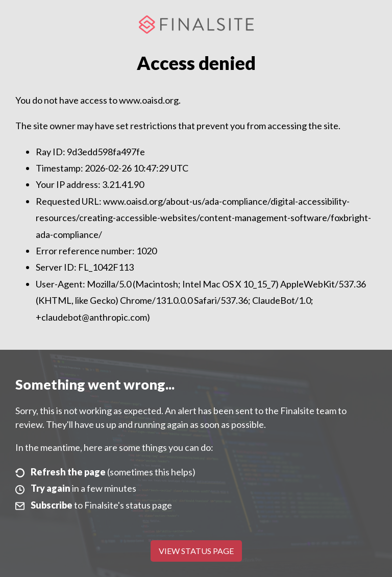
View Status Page (196, 551)
